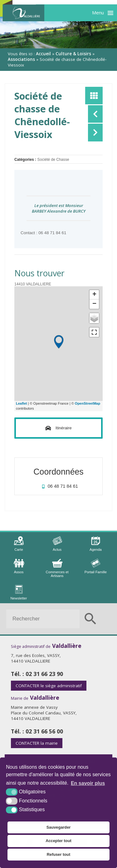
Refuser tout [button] (58, 854)
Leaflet (21, 403)
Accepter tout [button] (58, 841)
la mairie (37, 743)
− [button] (94, 304)
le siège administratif (49, 686)
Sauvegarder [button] (59, 827)
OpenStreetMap (88, 403)
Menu (98, 12)
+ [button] (94, 295)
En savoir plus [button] (88, 783)
